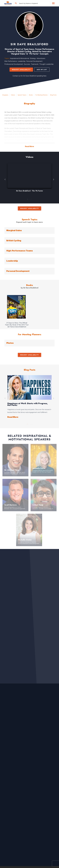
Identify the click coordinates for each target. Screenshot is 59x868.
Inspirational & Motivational (20, 58)
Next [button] (54, 179)
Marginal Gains (14, 230)
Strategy (33, 58)
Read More (29, 146)
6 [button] (33, 424)
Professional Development (14, 64)
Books (31, 95)
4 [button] (32, 199)
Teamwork (35, 64)
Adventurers (41, 58)
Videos (13, 95)
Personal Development (34, 61)
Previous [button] (5, 179)
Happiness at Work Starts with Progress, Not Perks (28, 404)
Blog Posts (53, 95)
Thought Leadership (46, 64)
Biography (5, 95)
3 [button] (30, 199)
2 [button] (29, 199)
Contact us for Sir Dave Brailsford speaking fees (29, 76)
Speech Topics (22, 95)
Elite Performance (11, 61)
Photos (10, 343)
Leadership (22, 61)
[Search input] (34, 3)
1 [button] (27, 199)
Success (27, 64)
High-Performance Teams (20, 251)
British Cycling (14, 241)
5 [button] (32, 424)
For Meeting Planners (41, 95)
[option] (29, 179)
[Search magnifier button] (16, 3)
